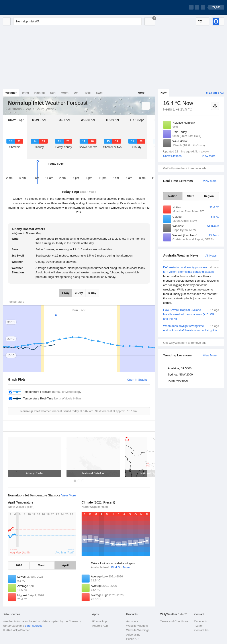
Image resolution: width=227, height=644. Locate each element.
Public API (133, 639)
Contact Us (201, 630)
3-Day (79, 293)
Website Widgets (137, 626)
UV (76, 93)
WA (28, 109)
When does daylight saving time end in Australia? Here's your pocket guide (191, 328)
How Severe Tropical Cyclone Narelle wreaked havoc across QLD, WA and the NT (191, 314)
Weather (11, 93)
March (42, 565)
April (65, 565)
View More (209, 156)
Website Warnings (138, 630)
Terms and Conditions (174, 621)
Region (209, 196)
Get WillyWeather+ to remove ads (185, 168)
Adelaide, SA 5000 (180, 368)
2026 (19, 565)
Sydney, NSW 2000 (180, 374)
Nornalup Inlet (59, 109)
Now (163, 93)
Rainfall (40, 93)
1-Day (66, 293)
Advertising (133, 635)
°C (200, 21)
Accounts (132, 621)
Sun (53, 93)
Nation (173, 196)
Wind (25, 93)
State (191, 196)
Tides (87, 93)
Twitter (198, 626)
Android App (100, 626)
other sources (34, 626)
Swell (100, 93)
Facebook (201, 621)
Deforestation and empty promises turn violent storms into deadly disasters (191, 285)
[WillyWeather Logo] (23, 7)
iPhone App (100, 621)
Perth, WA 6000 (178, 381)
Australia (15, 109)
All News (211, 256)
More (141, 93)
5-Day (92, 293)
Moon (65, 93)
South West (44, 109)
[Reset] (130, 21)
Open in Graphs (137, 380)
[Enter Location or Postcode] (77, 21)
